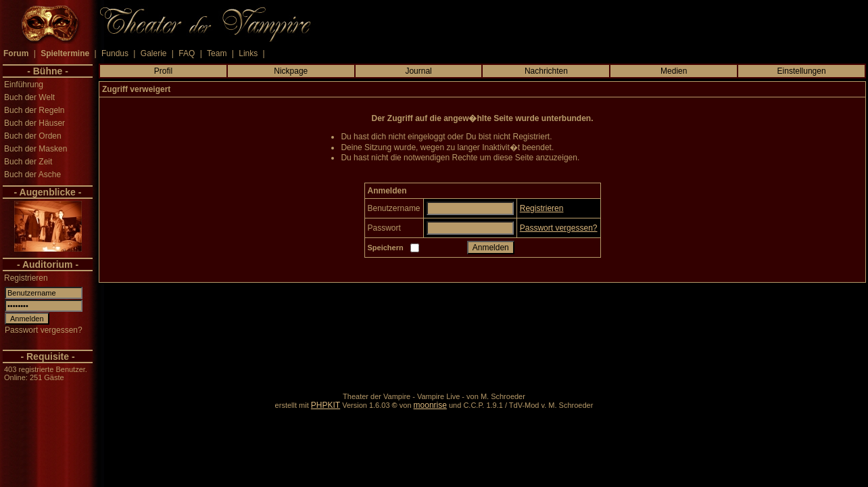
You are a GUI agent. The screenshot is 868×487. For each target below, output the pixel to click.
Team (217, 53)
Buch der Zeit (28, 162)
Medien (674, 71)
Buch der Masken (35, 149)
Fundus (115, 53)
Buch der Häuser (34, 123)
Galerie (154, 53)
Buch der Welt (29, 97)
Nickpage (291, 71)
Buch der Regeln (34, 110)
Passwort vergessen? (44, 330)
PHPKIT (325, 405)
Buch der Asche (32, 175)
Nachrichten (546, 71)
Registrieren (26, 278)
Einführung (24, 85)
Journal (418, 71)
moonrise (430, 405)
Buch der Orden (33, 136)
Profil (163, 71)
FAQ (187, 53)
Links (248, 53)
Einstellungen (802, 71)
